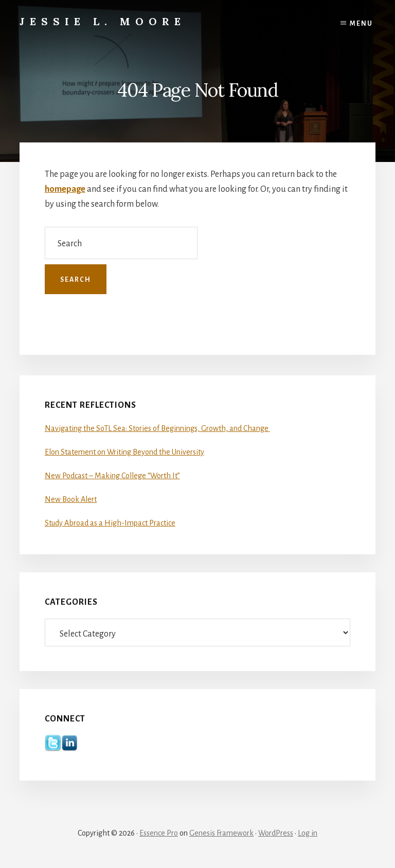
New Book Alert (71, 499)
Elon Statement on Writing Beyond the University (124, 452)
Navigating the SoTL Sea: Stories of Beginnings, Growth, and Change (157, 428)
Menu (361, 24)
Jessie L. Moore (103, 21)
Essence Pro (159, 833)
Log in (308, 833)
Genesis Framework (221, 833)
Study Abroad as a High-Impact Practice (110, 523)
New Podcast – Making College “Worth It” (112, 476)
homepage (65, 189)
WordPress (276, 833)
